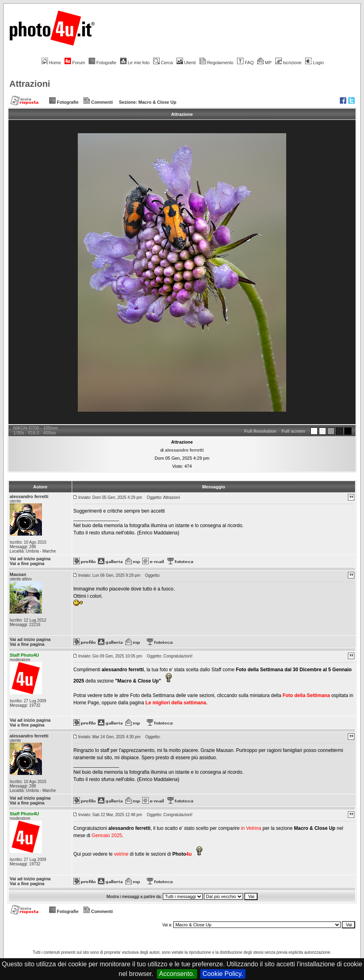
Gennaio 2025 (107, 836)
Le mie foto (135, 63)
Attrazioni (30, 84)
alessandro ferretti (184, 450)
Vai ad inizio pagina (30, 559)
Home (51, 63)
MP (264, 63)
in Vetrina (252, 828)
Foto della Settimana (306, 695)
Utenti (186, 63)
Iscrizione (288, 63)
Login (314, 63)
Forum (75, 63)
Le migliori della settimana (176, 703)
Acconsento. (177, 974)
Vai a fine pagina (27, 563)
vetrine (121, 854)
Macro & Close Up (157, 102)
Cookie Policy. (223, 974)
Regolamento (216, 63)
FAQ (245, 63)
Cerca (163, 63)
